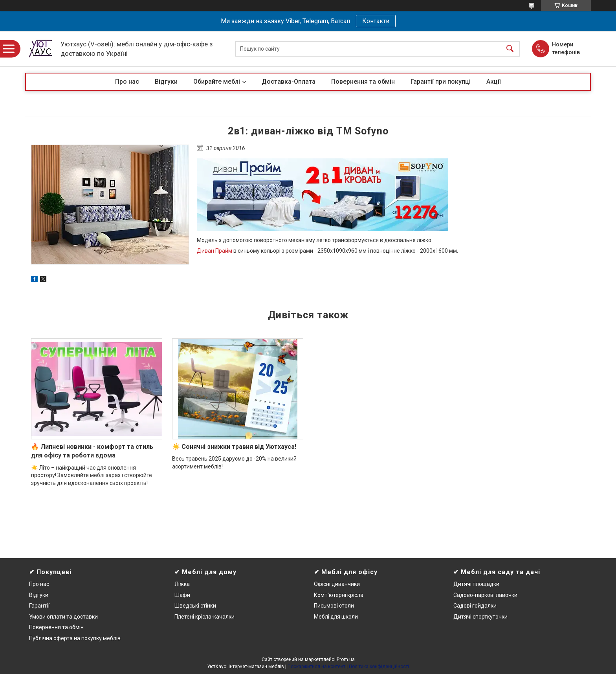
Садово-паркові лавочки (485, 595)
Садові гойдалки (475, 606)
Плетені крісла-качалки (204, 617)
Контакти (376, 21)
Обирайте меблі (217, 82)
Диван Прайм (214, 251)
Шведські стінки (195, 606)
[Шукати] (510, 49)
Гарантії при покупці (441, 82)
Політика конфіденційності (379, 667)
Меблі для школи (336, 617)
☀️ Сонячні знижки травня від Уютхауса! (234, 447)
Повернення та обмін (363, 82)
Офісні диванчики (337, 584)
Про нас (127, 82)
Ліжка (182, 584)
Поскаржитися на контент (316, 667)
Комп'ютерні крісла (339, 595)
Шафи (182, 595)
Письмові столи (334, 606)
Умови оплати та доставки (63, 617)
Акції (494, 82)
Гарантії (39, 606)
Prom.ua (346, 659)
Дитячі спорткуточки (480, 617)
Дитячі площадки (476, 584)
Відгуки (166, 82)
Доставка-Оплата (289, 82)
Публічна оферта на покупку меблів (75, 638)
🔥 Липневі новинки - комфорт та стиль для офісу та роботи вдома (92, 451)
